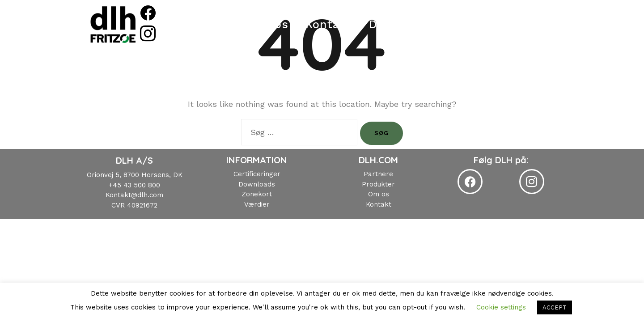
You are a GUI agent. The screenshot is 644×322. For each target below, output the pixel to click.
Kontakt (339, 24)
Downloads (411, 24)
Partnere (378, 174)
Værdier (257, 204)
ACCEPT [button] (555, 307)
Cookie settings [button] (501, 307)
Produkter (214, 24)
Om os (279, 24)
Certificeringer (257, 174)
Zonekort (257, 194)
